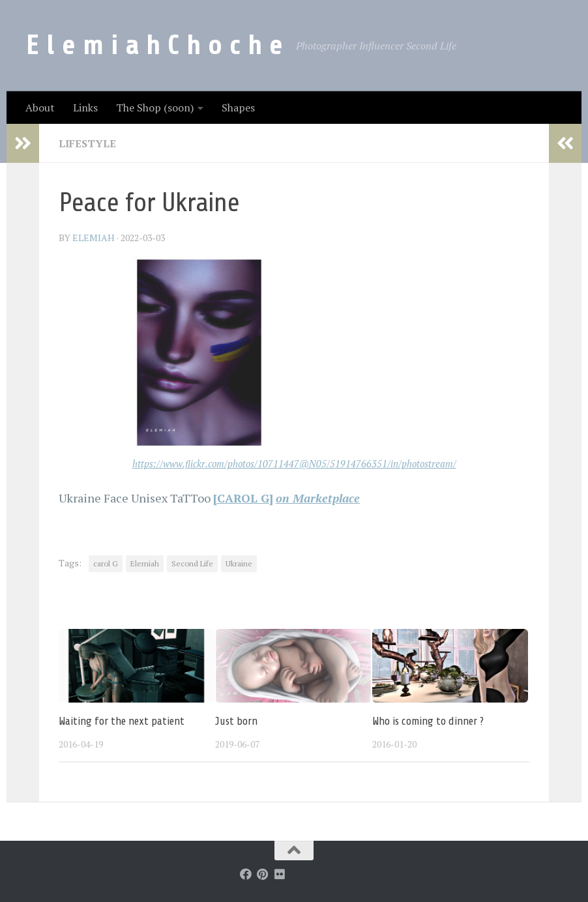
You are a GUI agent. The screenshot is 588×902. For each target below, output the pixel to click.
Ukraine (239, 563)
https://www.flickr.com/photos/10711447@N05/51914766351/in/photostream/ (294, 464)
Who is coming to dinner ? (428, 721)
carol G (106, 563)
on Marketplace (318, 498)
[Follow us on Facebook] (246, 874)
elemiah (94, 238)
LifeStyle (87, 143)
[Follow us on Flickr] (280, 874)
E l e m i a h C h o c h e (154, 45)
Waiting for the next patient (122, 721)
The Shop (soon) (155, 108)
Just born (236, 721)
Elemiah (145, 563)
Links (85, 108)
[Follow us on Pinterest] (263, 874)
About (40, 108)
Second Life (192, 563)
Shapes (238, 108)
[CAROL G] (243, 498)
